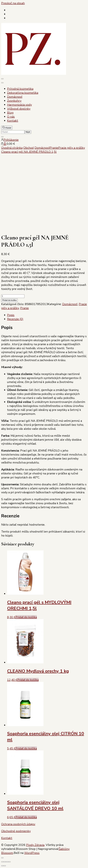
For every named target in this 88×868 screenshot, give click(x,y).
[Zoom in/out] (2, 862)
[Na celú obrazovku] (5, 862)
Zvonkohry (14, 101)
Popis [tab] (11, 315)
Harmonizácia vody (19, 105)
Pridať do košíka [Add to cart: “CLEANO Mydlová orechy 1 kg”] (28, 680)
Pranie (24, 308)
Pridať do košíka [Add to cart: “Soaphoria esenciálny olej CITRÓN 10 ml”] (26, 748)
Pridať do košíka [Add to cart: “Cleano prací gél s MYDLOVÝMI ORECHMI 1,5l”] (26, 617)
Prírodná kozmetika (20, 89)
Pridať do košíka (9, 300)
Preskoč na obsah (13, 3)
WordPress (32, 853)
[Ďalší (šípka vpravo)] (5, 866)
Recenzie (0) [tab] (15, 319)
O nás (11, 117)
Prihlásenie (10, 140)
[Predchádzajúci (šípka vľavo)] (2, 866)
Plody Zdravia (35, 845)
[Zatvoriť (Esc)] (9, 862)
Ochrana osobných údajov (18, 824)
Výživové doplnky (19, 109)
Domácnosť (15, 97)
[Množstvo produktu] (13, 296)
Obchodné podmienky (16, 831)
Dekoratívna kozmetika (23, 93)
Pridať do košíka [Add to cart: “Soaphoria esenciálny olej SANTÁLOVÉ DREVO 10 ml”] (26, 817)
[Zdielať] (7, 862)
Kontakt (13, 121)
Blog (10, 113)
